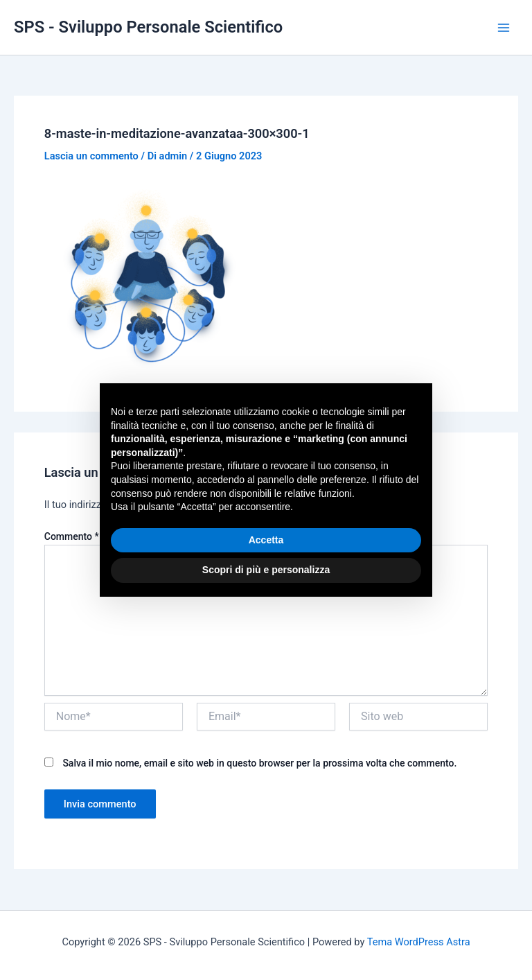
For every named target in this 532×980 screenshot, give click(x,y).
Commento (72, 536)
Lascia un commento (91, 156)
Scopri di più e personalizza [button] (266, 570)
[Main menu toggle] (504, 28)
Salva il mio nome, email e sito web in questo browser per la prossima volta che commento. (259, 763)
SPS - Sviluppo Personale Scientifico (148, 27)
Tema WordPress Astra (419, 942)
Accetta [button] (266, 540)
